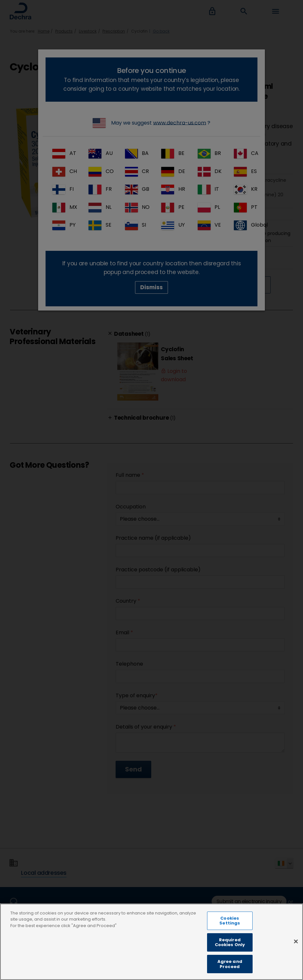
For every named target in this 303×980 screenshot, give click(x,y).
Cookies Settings (230, 931)
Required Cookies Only (230, 953)
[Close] (296, 951)
